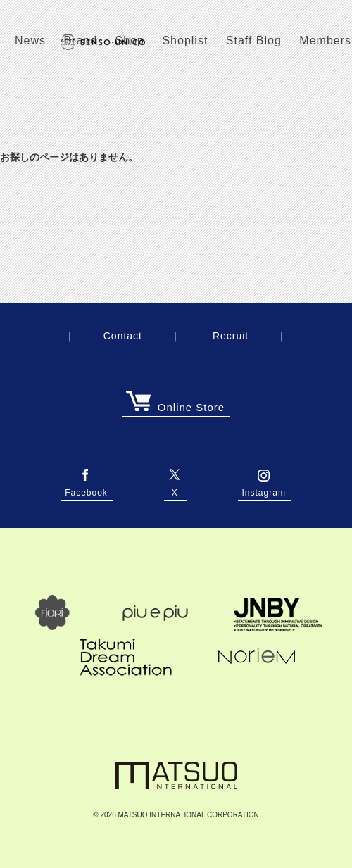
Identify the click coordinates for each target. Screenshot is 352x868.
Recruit (231, 336)
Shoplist (185, 40)
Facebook (86, 489)
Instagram (264, 489)
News (30, 40)
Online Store (175, 407)
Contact (123, 336)
